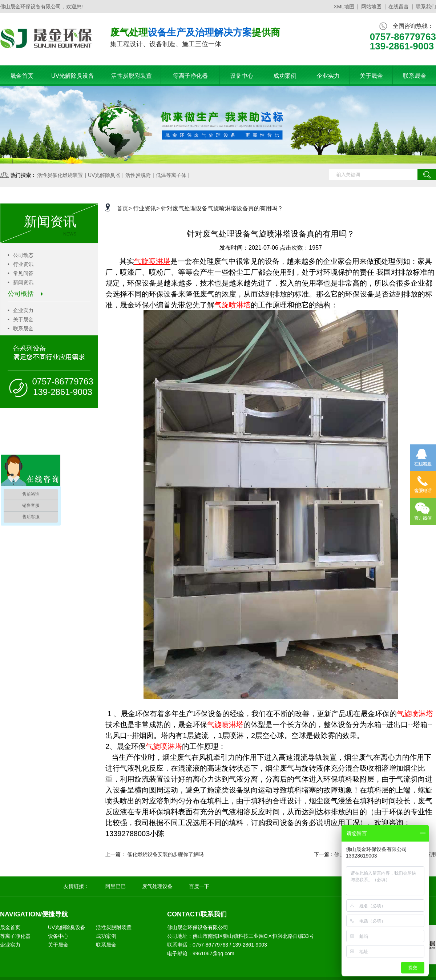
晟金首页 (10, 927)
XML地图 (344, 7)
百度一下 (199, 886)
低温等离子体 (171, 175)
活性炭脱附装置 (114, 927)
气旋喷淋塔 (233, 305)
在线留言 (399, 7)
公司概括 (25, 294)
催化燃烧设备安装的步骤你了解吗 (165, 854)
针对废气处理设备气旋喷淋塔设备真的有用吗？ (222, 208)
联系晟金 (21, 328)
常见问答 (21, 273)
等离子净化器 (15, 936)
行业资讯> (146, 208)
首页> (124, 208)
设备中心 (58, 936)
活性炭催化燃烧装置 (60, 175)
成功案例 (106, 936)
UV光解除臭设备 (67, 927)
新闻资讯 (21, 282)
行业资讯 (21, 264)
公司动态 (21, 255)
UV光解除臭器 (104, 175)
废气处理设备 (157, 886)
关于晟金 (21, 319)
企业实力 (21, 310)
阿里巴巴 (116, 886)
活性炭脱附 (138, 175)
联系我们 (426, 7)
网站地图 (371, 7)
